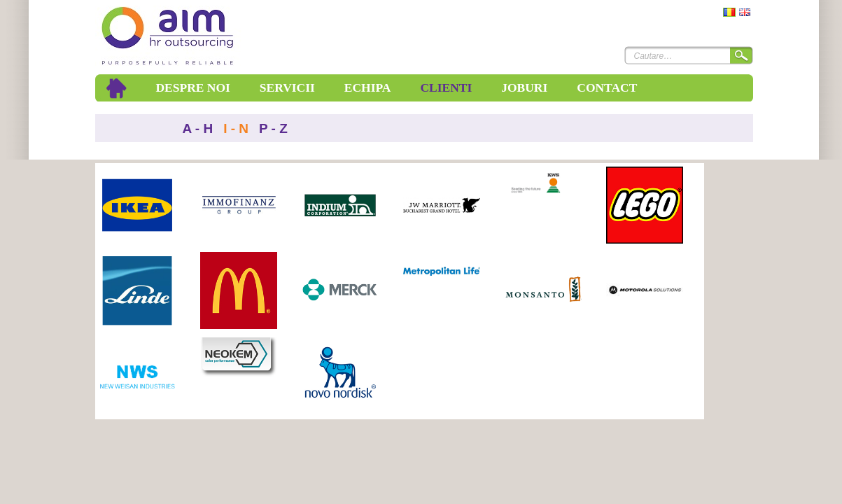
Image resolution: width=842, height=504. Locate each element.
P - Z (273, 128)
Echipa (368, 87)
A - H (198, 128)
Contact (607, 87)
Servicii (287, 87)
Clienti (446, 87)
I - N (236, 128)
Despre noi (193, 87)
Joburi (524, 87)
